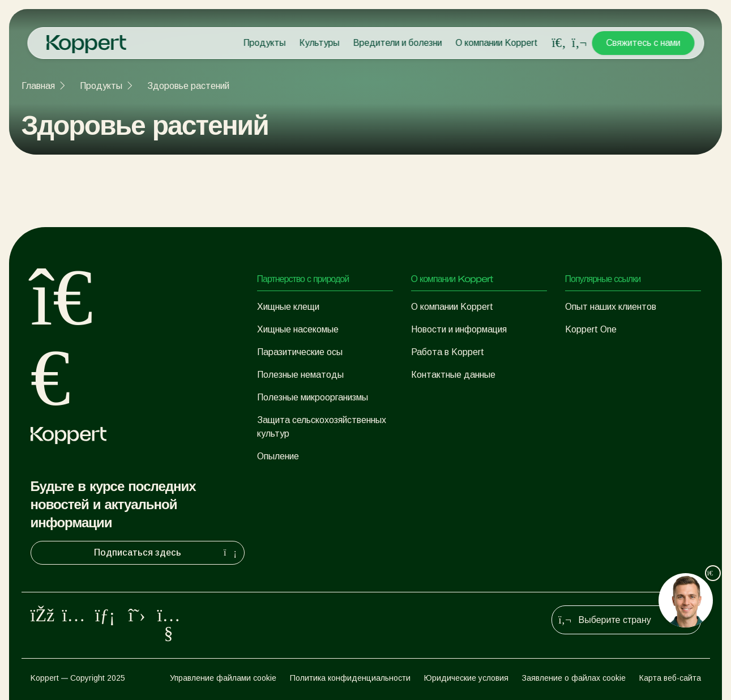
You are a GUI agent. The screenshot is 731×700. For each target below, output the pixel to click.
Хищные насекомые (298, 329)
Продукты (264, 43)
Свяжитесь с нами (643, 43)
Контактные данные (453, 375)
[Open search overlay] (559, 43)
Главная (38, 86)
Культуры (319, 43)
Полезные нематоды (300, 375)
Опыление (278, 456)
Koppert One (591, 329)
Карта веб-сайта (670, 678)
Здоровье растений (188, 86)
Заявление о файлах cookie (574, 678)
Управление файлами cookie (223, 678)
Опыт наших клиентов (611, 307)
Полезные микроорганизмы (313, 397)
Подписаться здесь (167, 553)
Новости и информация (459, 329)
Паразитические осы (300, 352)
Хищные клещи (288, 307)
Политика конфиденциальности (350, 678)
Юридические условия (466, 678)
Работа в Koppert (448, 352)
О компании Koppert (496, 43)
